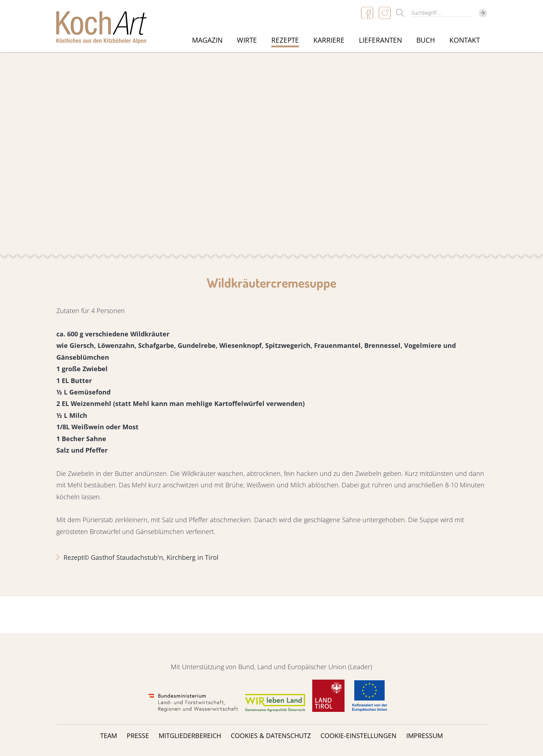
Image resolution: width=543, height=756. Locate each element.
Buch (426, 40)
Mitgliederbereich (190, 736)
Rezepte (285, 40)
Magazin (207, 40)
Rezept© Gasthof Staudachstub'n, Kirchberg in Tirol (141, 557)
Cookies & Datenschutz (271, 736)
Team (109, 736)
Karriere (329, 40)
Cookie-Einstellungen (359, 736)
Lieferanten (380, 40)
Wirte (247, 40)
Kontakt (465, 40)
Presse (138, 736)
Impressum (425, 736)
